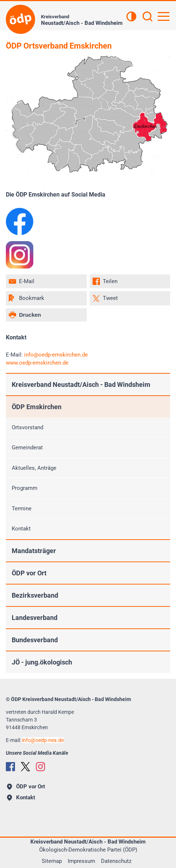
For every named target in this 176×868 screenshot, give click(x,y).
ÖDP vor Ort (29, 573)
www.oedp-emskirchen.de (37, 363)
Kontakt (21, 529)
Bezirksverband (35, 595)
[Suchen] (147, 17)
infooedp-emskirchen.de (56, 355)
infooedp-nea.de (43, 740)
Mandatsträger (34, 551)
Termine (22, 509)
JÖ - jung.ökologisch (42, 662)
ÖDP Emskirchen (37, 407)
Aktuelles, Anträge (34, 468)
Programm (25, 488)
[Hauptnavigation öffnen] (164, 16)
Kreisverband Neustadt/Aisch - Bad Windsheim (81, 384)
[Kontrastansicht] (131, 17)
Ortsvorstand (27, 427)
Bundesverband (35, 640)
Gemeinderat (27, 448)
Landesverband (35, 618)
